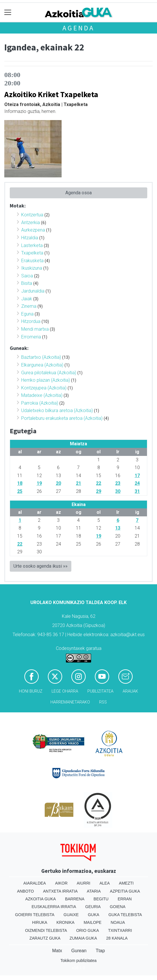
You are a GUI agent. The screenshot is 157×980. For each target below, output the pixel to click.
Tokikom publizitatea (78, 961)
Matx (57, 951)
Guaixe (71, 915)
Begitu (101, 899)
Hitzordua (31, 321)
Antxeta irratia (60, 891)
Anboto (25, 891)
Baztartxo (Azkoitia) (41, 357)
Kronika (65, 922)
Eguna (27, 314)
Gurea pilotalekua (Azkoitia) (49, 373)
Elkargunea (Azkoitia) (42, 365)
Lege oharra (65, 691)
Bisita (27, 283)
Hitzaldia (30, 238)
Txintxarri (120, 930)
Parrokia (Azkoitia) (40, 403)
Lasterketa (32, 245)
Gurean (79, 951)
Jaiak (27, 299)
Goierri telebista (35, 915)
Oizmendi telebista (46, 930)
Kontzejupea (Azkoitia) (44, 388)
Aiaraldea (35, 883)
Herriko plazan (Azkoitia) (46, 380)
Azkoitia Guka (41, 899)
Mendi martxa (35, 329)
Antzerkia (31, 223)
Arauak (130, 691)
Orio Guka (88, 930)
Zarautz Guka (45, 938)
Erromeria (31, 337)
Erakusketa (32, 261)
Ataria (94, 891)
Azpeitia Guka (125, 891)
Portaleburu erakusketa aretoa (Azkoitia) (62, 418)
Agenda (78, 28)
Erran (125, 899)
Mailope (93, 922)
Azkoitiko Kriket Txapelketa (51, 94)
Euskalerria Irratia (54, 907)
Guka (94, 915)
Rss (103, 702)
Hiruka (40, 922)
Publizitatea (100, 691)
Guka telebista (125, 915)
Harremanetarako (70, 702)
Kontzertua (32, 215)
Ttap (100, 951)
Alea (105, 883)
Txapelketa (32, 253)
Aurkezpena (33, 230)
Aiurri (84, 883)
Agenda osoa (78, 193)
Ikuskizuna (32, 268)
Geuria (93, 907)
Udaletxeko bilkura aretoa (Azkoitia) (57, 410)
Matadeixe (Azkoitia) (42, 395)
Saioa (27, 276)
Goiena (117, 907)
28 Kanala (117, 938)
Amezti (126, 883)
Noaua (118, 922)
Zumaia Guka (83, 938)
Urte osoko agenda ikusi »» (41, 566)
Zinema (29, 306)
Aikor (61, 883)
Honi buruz (31, 691)
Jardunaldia (33, 291)
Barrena (75, 899)
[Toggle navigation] (8, 12)
